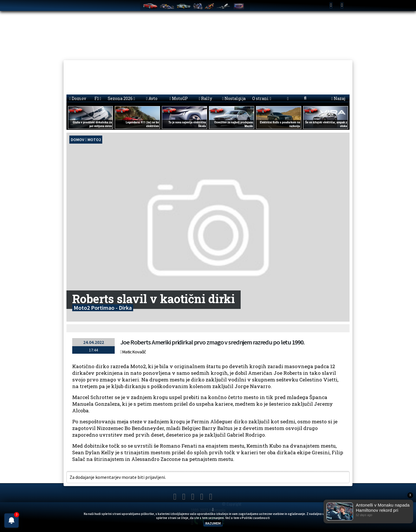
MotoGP (179, 98)
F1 (98, 98)
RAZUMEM (213, 523)
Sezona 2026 (121, 98)
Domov (78, 98)
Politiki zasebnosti (256, 518)
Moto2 (94, 140)
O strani (262, 98)
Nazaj (338, 98)
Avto (152, 98)
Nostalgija (234, 98)
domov (78, 140)
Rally (205, 98)
